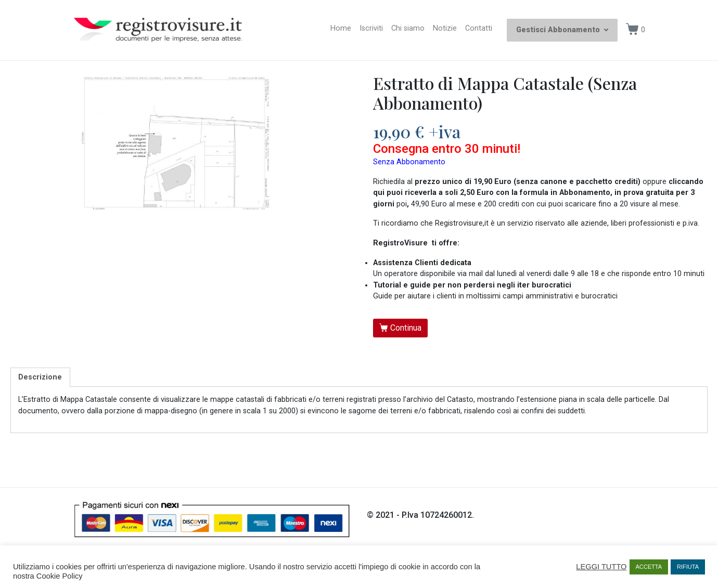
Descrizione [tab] (40, 377)
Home (341, 28)
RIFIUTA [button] (688, 567)
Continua (406, 328)
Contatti (479, 28)
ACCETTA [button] (649, 567)
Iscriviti (371, 28)
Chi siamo (408, 28)
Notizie (445, 28)
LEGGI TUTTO (601, 567)
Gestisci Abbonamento (562, 30)
